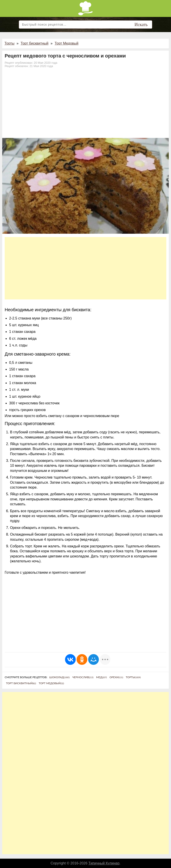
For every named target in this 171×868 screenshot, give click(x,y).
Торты (9, 43)
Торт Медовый (66, 43)
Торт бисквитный (35, 43)
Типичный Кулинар (104, 863)
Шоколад (59, 677)
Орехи (116, 677)
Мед (102, 677)
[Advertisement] (85, 104)
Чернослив (83, 677)
